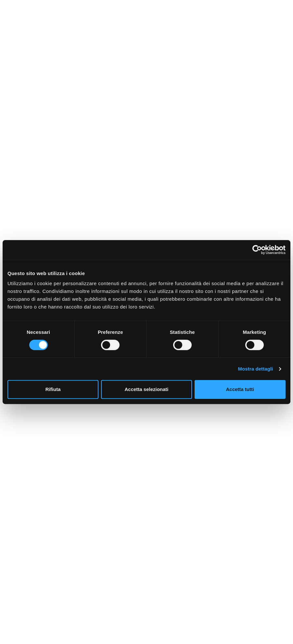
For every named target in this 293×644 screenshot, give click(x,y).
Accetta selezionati (146, 389)
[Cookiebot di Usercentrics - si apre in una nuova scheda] (257, 250)
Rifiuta (53, 389)
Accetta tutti (240, 389)
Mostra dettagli (255, 369)
